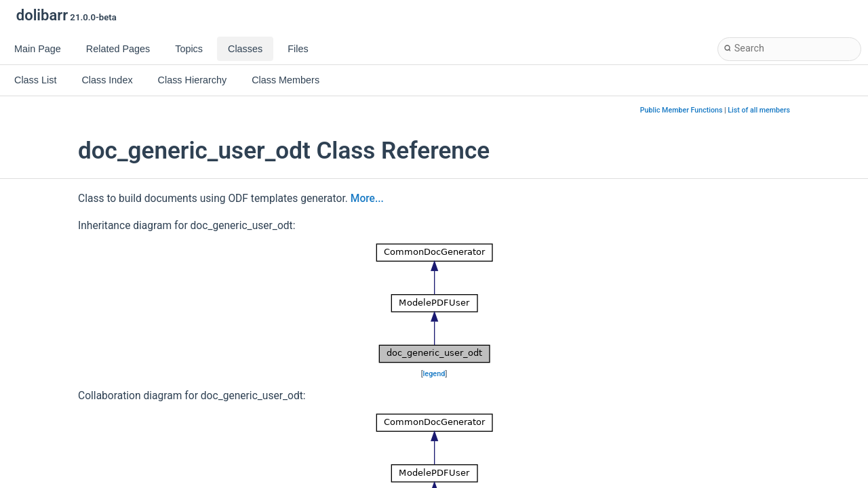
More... (367, 199)
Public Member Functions (682, 110)
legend (434, 374)
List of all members (759, 110)
